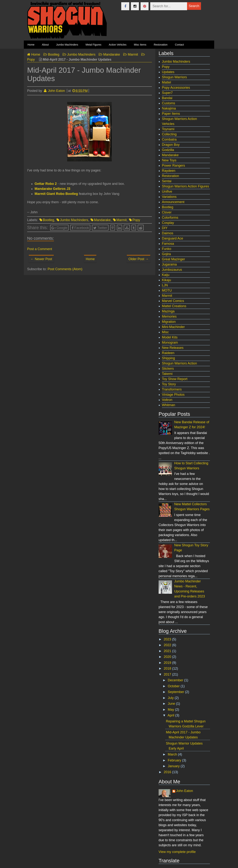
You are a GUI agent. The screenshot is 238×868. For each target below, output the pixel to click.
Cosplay (168, 223)
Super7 (167, 93)
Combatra (169, 139)
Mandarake (102, 220)
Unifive (167, 192)
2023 (168, 639)
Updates (168, 72)
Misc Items (140, 45)
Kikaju (167, 280)
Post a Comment (40, 249)
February (175, 760)
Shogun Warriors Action (179, 363)
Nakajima (169, 108)
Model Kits (170, 337)
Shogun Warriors (174, 77)
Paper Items (171, 114)
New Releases (173, 348)
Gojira (166, 254)
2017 (168, 674)
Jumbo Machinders (67, 45)
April (171, 715)
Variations (169, 197)
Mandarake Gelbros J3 (52, 189)
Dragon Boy (171, 145)
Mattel (167, 82)
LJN (165, 285)
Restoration (171, 176)
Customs (169, 103)
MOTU (167, 290)
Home (90, 259)
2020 (168, 657)
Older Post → (139, 259)
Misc (165, 332)
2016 (168, 772)
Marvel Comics (173, 301)
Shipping (168, 358)
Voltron (167, 400)
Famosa (168, 244)
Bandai (167, 98)
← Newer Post (41, 259)
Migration (169, 322)
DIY (165, 228)
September (176, 692)
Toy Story (169, 384)
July (171, 698)
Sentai (167, 181)
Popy (136, 220)
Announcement (173, 202)
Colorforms (170, 218)
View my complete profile (177, 852)
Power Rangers (173, 165)
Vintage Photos (173, 395)
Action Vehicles (118, 45)
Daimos (168, 233)
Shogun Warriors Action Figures (185, 186)
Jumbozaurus (172, 270)
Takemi (167, 374)
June (172, 704)
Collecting (169, 134)
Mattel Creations (174, 306)
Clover (167, 212)
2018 (168, 668)
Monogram (170, 343)
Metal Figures (93, 45)
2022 (168, 645)
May (171, 710)
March (173, 754)
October (174, 686)
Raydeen (169, 171)
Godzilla (168, 150)
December (176, 680)
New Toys (169, 160)
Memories (169, 316)
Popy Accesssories (176, 88)
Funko (167, 249)
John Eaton (185, 791)
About (45, 45)
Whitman (169, 405)
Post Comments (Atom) (65, 269)
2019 (168, 663)
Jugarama (169, 264)
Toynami (168, 129)
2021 (168, 651)
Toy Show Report (175, 379)
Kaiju (166, 275)
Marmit (122, 220)
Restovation (161, 45)
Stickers (168, 369)
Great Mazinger (173, 259)
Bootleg (48, 220)
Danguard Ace (173, 238)
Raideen (168, 353)
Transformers (172, 389)
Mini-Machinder (173, 327)
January (174, 766)
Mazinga (168, 311)
